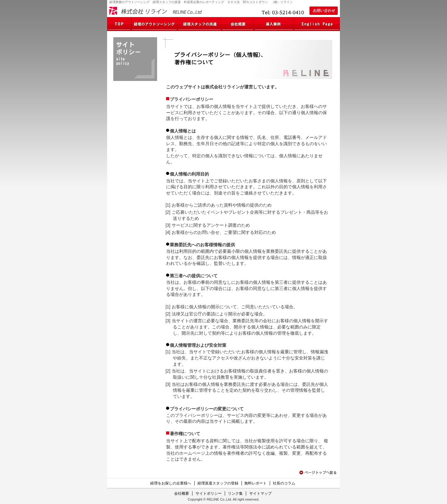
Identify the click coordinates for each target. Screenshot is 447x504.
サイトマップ (260, 493)
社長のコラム (284, 483)
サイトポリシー (209, 493)
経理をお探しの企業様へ (171, 483)
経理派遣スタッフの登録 (218, 483)
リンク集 (235, 493)
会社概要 (182, 493)
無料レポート (255, 483)
